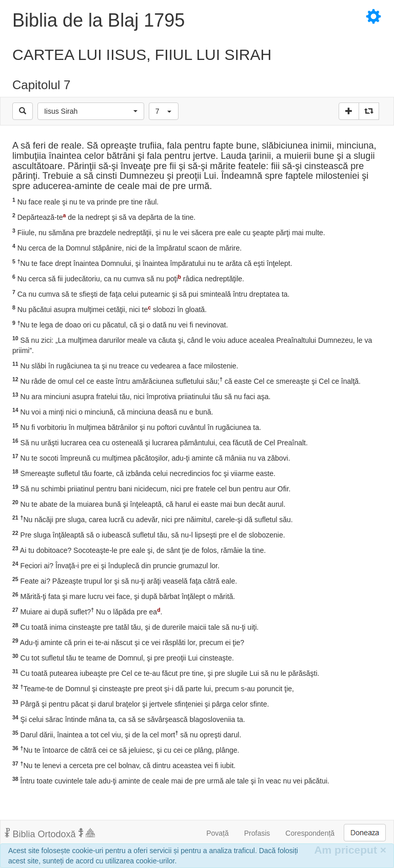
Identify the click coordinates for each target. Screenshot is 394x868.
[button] (91, 111)
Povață (218, 833)
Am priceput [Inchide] (350, 850)
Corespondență (310, 833)
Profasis (257, 833)
